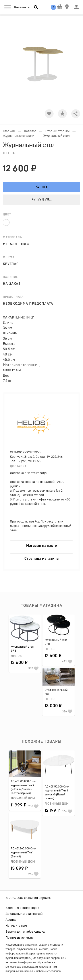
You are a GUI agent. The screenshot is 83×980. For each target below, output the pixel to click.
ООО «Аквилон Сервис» (34, 898)
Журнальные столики (18, 136)
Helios (10, 153)
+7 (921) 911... (42, 199)
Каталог (30, 131)
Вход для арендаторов (22, 908)
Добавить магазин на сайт (25, 914)
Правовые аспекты (19, 938)
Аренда (11, 920)
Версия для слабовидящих (25, 932)
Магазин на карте (41, 546)
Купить (41, 187)
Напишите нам (16, 926)
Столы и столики (57, 131)
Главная (9, 131)
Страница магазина (41, 559)
